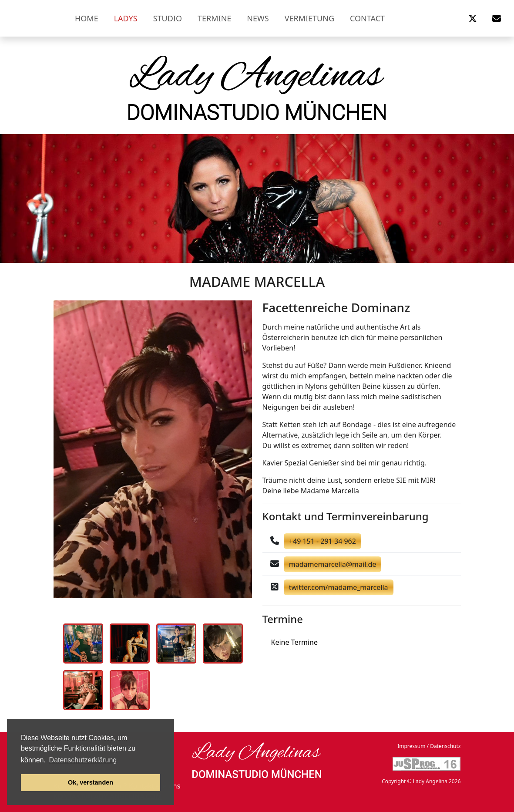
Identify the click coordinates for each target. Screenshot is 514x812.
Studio (168, 18)
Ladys (126, 18)
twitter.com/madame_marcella (339, 587)
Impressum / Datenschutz (429, 746)
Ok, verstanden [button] (91, 782)
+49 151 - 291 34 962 (323, 541)
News (258, 18)
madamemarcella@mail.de (333, 564)
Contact (367, 18)
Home (87, 18)
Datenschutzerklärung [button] (83, 760)
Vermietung (309, 18)
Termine (214, 18)
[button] (473, 18)
